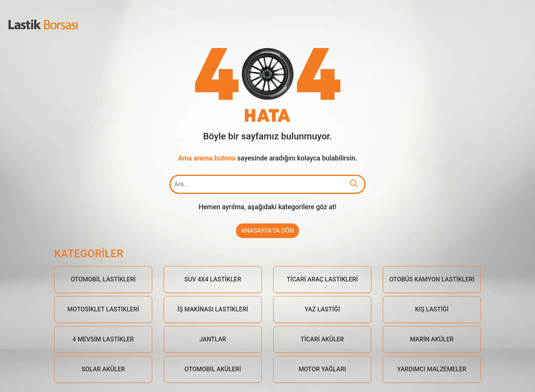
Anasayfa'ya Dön (267, 231)
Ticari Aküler (322, 339)
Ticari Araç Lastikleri (322, 279)
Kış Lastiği (432, 309)
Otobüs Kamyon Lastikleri (432, 279)
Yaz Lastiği (322, 309)
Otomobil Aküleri (213, 369)
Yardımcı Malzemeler (432, 369)
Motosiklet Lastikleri (103, 309)
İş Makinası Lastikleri (213, 309)
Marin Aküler (432, 339)
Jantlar (213, 339)
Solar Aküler (103, 369)
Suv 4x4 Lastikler (213, 279)
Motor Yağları (322, 369)
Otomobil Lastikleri (103, 279)
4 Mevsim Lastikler (103, 339)
